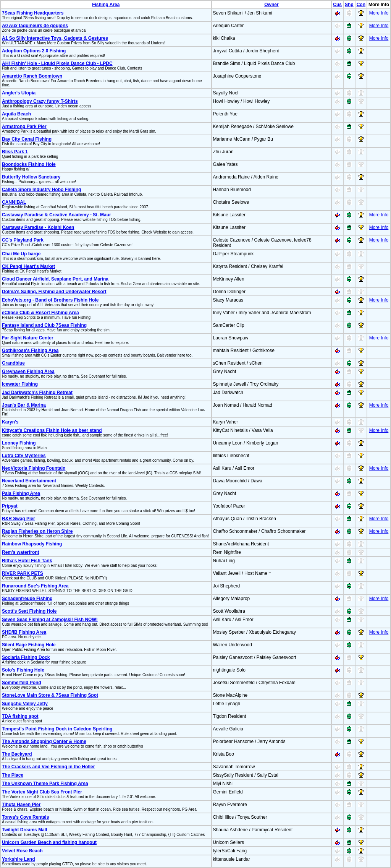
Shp (349, 5)
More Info (379, 13)
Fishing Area (106, 5)
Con (361, 5)
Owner (271, 5)
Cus (337, 5)
